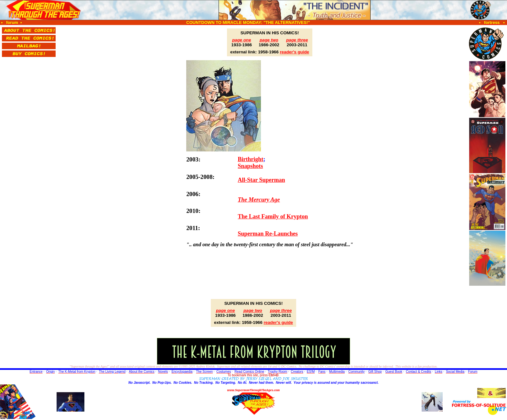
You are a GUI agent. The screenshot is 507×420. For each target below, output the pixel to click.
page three (297, 40)
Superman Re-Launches (268, 234)
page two (269, 40)
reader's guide (294, 52)
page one (242, 40)
